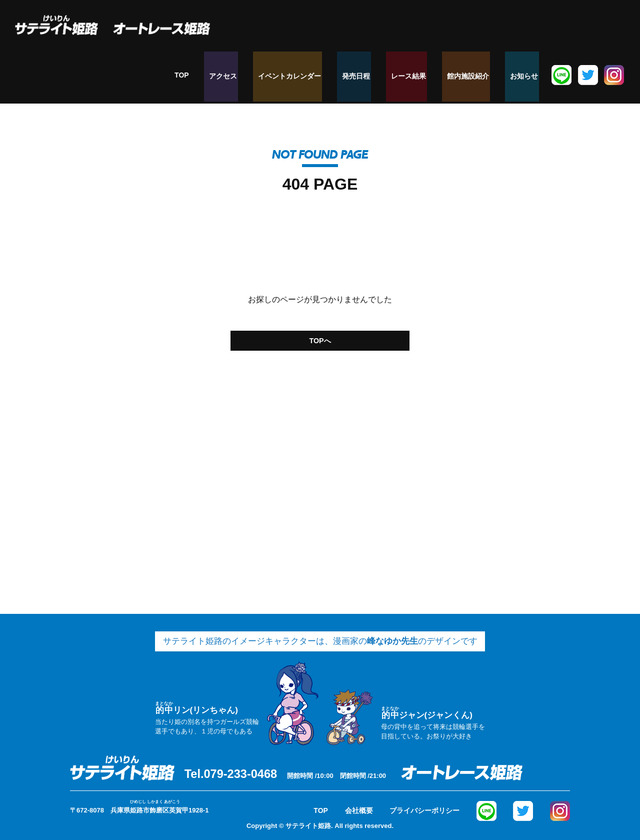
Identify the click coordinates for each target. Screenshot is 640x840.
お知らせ (528, 75)
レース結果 (425, 75)
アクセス (257, 75)
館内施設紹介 (478, 75)
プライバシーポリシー (424, 807)
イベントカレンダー (318, 75)
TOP (221, 75)
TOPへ (320, 338)
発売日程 (378, 75)
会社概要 (359, 807)
